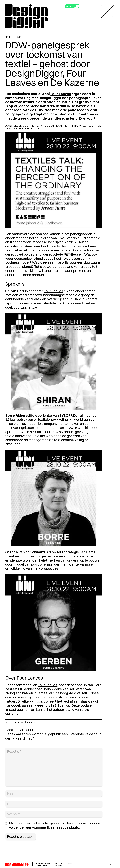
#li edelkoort (30, 722)
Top (110, 864)
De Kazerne (81, 106)
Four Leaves (61, 94)
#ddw (20, 722)
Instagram (59, 865)
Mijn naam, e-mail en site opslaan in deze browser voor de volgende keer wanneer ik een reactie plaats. (55, 825)
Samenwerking (42, 865)
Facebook (59, 863)
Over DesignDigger (43, 863)
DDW (39, 110)
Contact (70, 863)
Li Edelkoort (85, 118)
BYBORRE (67, 415)
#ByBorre (10, 722)
